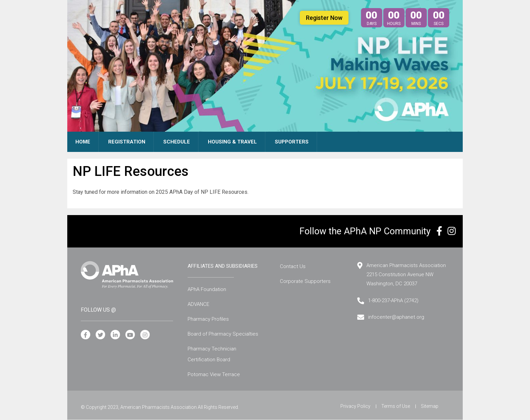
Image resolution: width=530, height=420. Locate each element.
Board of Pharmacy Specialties (223, 334)
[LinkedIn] (115, 335)
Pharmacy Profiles (208, 319)
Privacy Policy (355, 406)
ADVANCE (198, 304)
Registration (127, 142)
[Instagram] (145, 335)
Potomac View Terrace (214, 374)
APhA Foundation (207, 289)
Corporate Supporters (305, 281)
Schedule (177, 142)
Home (83, 142)
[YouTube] (130, 335)
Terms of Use (396, 406)
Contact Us (293, 266)
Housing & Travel (232, 142)
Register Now (324, 18)
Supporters (292, 142)
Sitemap (430, 406)
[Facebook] (86, 335)
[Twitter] (100, 335)
